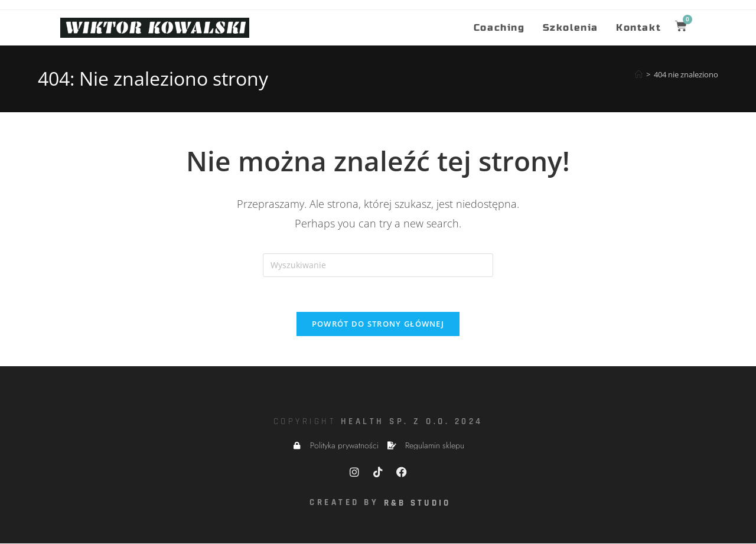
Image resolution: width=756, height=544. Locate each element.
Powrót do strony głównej (378, 325)
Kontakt (638, 27)
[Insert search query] (378, 265)
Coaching (499, 27)
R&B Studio (418, 504)
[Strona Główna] (639, 74)
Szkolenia (571, 27)
